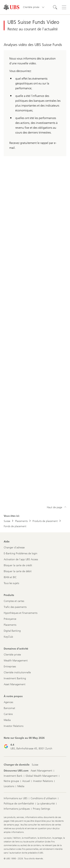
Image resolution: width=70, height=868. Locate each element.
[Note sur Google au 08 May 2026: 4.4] (28, 743)
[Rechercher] (55, 7)
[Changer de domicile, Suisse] (35, 765)
